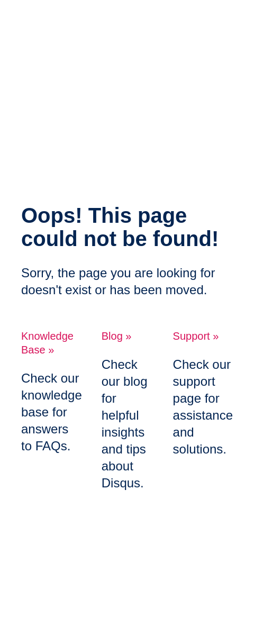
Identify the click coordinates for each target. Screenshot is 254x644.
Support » (196, 336)
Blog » (117, 336)
